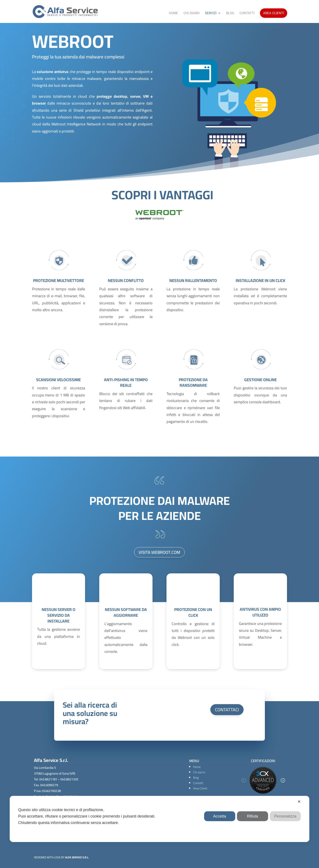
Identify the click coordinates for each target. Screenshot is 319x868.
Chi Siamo (192, 13)
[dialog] (160, 819)
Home (173, 13)
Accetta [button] (220, 816)
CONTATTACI (227, 710)
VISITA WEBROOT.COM (159, 552)
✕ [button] (299, 802)
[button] (243, 780)
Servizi (211, 13)
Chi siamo (199, 772)
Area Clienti (274, 13)
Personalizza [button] (285, 816)
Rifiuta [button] (253, 816)
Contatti (247, 13)
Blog (230, 13)
